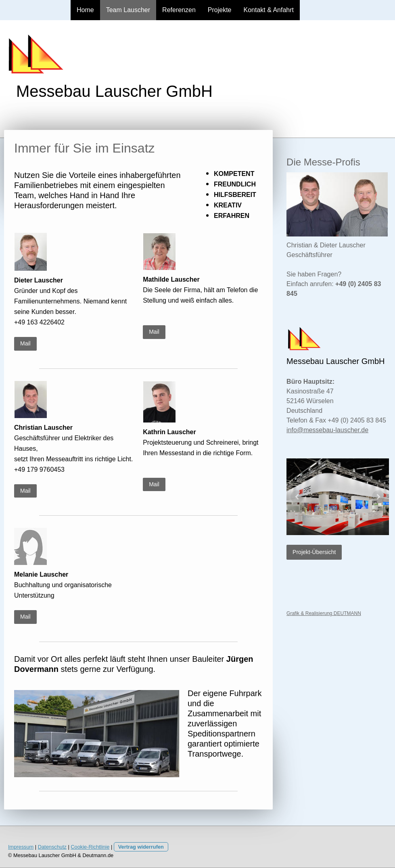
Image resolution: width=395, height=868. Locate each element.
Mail (25, 343)
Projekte (220, 10)
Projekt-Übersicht (314, 552)
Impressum (21, 847)
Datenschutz (52, 847)
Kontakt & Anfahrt (269, 10)
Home (85, 10)
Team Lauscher (128, 10)
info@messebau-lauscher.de (327, 430)
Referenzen (179, 10)
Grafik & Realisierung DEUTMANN (324, 613)
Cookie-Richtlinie (90, 847)
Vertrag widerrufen (141, 847)
